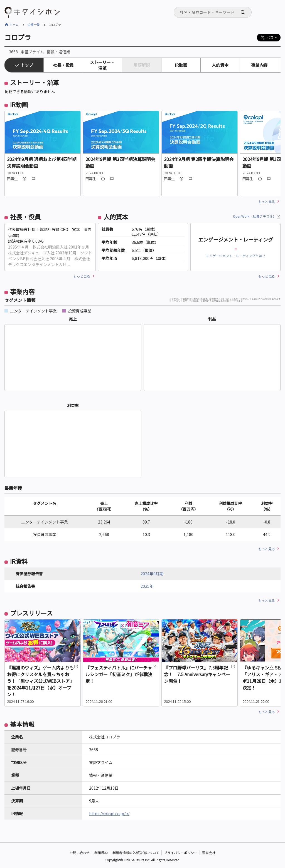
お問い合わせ (80, 853)
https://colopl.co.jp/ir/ (109, 814)
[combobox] (213, 12)
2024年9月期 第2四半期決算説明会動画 (199, 162)
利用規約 (101, 853)
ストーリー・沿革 (102, 65)
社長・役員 (63, 65)
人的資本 (220, 65)
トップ (27, 65)
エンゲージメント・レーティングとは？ (236, 256)
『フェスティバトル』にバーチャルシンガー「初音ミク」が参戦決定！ (121, 674)
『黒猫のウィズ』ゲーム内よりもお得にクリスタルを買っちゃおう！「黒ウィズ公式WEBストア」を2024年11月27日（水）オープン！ (43, 681)
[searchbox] (214, 12)
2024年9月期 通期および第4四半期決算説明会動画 (42, 162)
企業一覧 (34, 24)
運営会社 (209, 853)
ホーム (14, 24)
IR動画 (181, 65)
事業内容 (259, 65)
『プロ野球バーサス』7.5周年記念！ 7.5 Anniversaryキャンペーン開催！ (200, 674)
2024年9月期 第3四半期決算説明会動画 (120, 162)
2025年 (147, 586)
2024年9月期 (152, 574)
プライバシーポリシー (181, 853)
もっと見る (267, 201)
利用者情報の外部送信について (136, 853)
